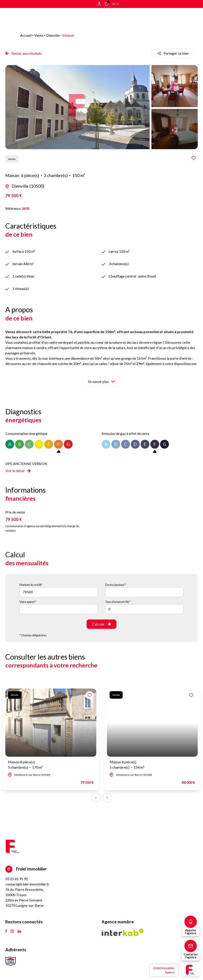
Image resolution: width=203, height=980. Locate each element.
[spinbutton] (144, 609)
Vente (39, 35)
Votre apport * (28, 602)
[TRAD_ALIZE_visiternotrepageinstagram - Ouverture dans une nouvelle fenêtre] (12, 931)
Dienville (53, 35)
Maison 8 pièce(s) (25, 765)
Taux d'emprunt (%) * (118, 602)
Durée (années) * (116, 585)
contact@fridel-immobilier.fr (27, 884)
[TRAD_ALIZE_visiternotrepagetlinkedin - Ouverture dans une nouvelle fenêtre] (19, 931)
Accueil (26, 35)
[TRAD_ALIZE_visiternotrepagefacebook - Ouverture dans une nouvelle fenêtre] (6, 931)
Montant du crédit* (31, 585)
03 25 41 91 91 (17, 879)
